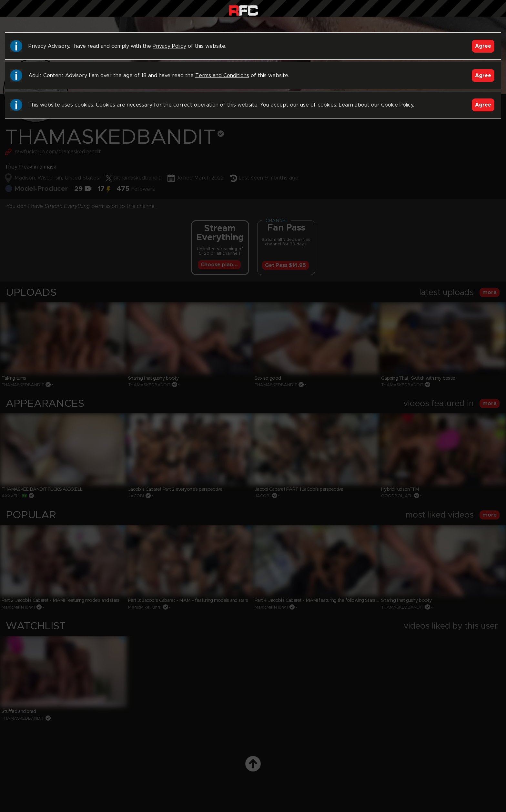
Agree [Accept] (483, 46)
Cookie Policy (397, 105)
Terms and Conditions (222, 76)
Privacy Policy (169, 46)
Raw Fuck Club (243, 10)
